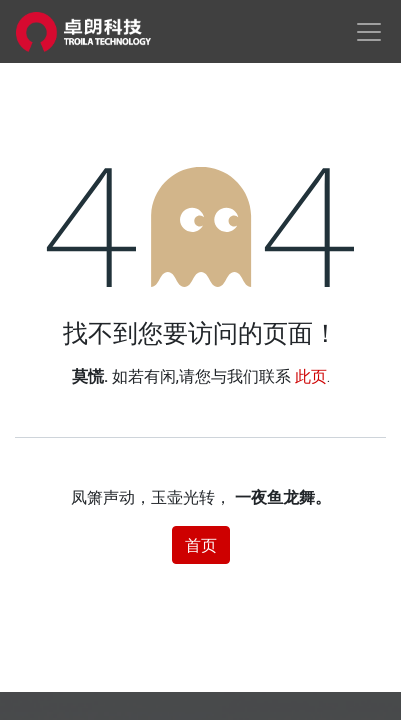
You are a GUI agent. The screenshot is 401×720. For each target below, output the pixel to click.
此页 (311, 376)
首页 (201, 545)
